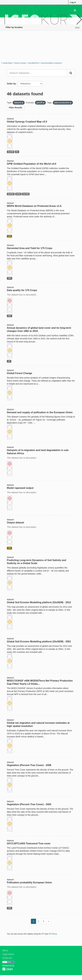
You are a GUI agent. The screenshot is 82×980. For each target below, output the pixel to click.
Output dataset (15, 523)
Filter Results (16, 108)
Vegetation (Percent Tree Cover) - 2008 (29, 765)
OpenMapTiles (33, 63)
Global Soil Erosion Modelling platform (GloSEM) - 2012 (39, 602)
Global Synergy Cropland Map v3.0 (27, 122)
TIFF (9, 278)
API (43, 934)
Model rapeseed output (20, 488)
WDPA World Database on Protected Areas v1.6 (34, 206)
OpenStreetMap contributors (51, 63)
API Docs (52, 934)
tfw (17, 152)
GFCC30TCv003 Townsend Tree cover (29, 844)
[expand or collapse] (75, 10)
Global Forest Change (19, 373)
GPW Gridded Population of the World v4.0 (31, 164)
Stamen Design (20, 63)
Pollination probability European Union (29, 883)
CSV (9, 236)
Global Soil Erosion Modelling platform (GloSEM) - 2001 (39, 642)
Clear (77, 27)
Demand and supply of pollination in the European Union (40, 412)
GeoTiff (11, 152)
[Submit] (71, 73)
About (5, 950)
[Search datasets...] (37, 73)
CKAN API (7, 958)
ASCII (18, 194)
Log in (73, 2)
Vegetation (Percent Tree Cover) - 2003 (29, 804)
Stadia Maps (8, 63)
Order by (11, 84)
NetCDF (11, 194)
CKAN (7, 969)
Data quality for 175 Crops (22, 290)
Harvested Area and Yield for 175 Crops (30, 248)
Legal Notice (8, 954)
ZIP (9, 361)
